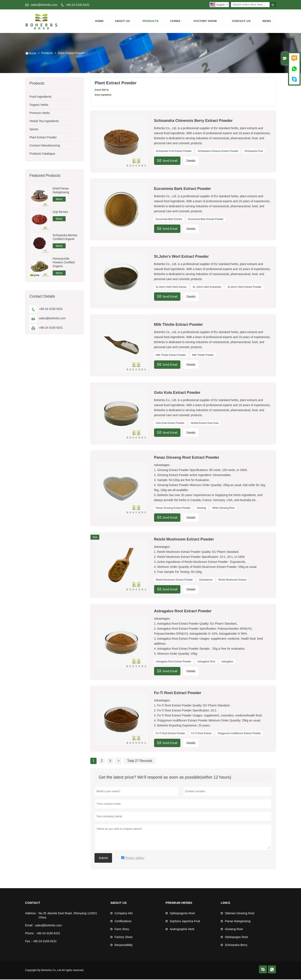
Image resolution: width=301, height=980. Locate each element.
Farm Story (122, 930)
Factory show (205, 21)
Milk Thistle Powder (203, 356)
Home (99, 21)
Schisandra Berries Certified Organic (65, 238)
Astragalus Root (206, 662)
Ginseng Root (234, 930)
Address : (31, 914)
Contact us (241, 21)
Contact (33, 903)
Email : (30, 926)
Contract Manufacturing (45, 146)
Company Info (124, 914)
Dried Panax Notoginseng (61, 191)
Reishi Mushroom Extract (232, 580)
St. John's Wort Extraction (207, 288)
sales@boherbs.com (44, 5)
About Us (122, 21)
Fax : (28, 942)
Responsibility (124, 946)
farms (175, 21)
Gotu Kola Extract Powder (170, 424)
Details (191, 161)
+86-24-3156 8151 (78, 5)
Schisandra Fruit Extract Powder (174, 152)
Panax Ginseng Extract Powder (173, 509)
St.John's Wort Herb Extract (171, 288)
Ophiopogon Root (236, 938)
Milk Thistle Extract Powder (171, 356)
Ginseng (201, 509)
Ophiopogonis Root (182, 914)
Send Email (167, 161)
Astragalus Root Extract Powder (173, 662)
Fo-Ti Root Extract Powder (170, 734)
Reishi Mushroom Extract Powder (174, 580)
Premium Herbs (40, 114)
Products (151, 21)
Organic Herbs (39, 105)
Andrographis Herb (182, 930)
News (267, 21)
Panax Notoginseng (238, 922)
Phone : (30, 934)
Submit (103, 859)
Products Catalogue (42, 154)
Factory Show (124, 938)
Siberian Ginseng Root (240, 914)
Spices (34, 130)
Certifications (123, 922)
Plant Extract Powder (43, 138)
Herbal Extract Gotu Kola (205, 424)
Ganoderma (206, 580)
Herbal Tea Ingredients (44, 122)
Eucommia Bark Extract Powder (206, 220)
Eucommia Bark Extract (169, 220)
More (59, 200)
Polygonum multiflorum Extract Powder (239, 734)
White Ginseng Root (223, 509)
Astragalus (227, 662)
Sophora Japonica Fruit (185, 922)
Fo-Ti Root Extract (201, 734)
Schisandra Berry (236, 946)
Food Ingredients (40, 97)
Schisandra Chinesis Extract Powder (218, 152)
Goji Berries (60, 212)
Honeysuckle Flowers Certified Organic (64, 263)
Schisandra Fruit (254, 152)
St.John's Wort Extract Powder (244, 288)
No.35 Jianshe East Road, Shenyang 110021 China (68, 916)
